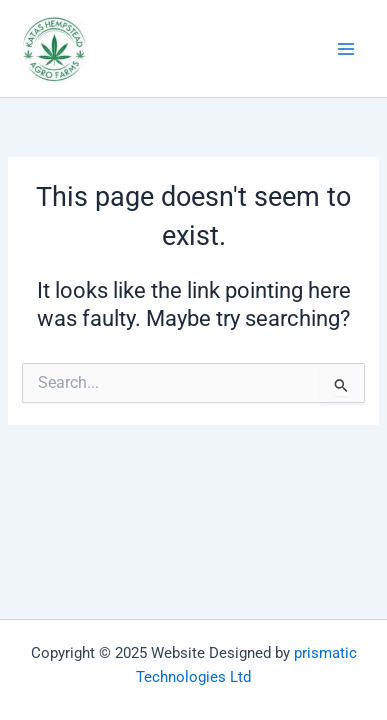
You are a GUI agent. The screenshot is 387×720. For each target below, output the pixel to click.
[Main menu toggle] (346, 49)
